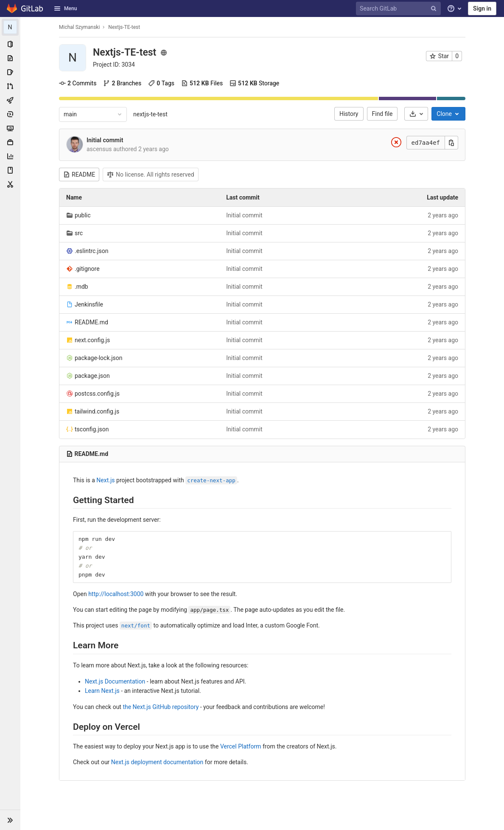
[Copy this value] (451, 143)
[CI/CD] (10, 100)
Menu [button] (65, 8)
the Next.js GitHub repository (161, 707)
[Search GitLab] (400, 9)
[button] (10, 820)
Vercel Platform (241, 746)
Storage (254, 83)
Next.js (105, 480)
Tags (161, 83)
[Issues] (10, 72)
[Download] (416, 114)
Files (202, 83)
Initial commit (105, 140)
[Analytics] (10, 156)
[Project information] (10, 44)
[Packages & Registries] (10, 142)
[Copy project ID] (114, 65)
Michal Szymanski (79, 27)
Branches (122, 83)
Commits (78, 83)
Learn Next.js (102, 691)
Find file (382, 114)
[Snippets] (10, 184)
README (79, 174)
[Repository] (10, 58)
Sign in (482, 8)
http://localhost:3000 (116, 594)
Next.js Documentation (115, 681)
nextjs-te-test (150, 114)
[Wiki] (10, 170)
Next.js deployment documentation (157, 762)
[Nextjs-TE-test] (10, 27)
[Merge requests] (10, 86)
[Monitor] (10, 128)
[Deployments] (10, 114)
